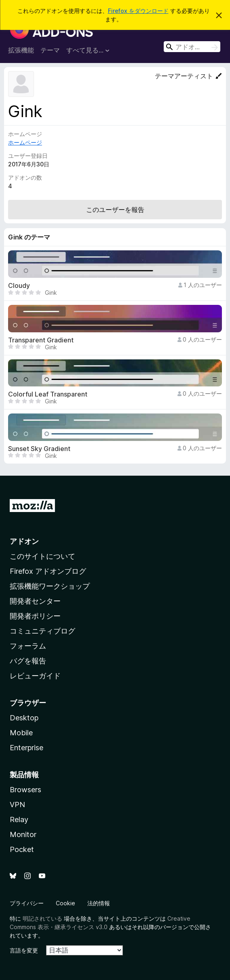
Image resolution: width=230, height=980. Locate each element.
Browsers (25, 790)
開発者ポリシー (35, 616)
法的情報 (99, 903)
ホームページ (25, 142)
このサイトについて (42, 556)
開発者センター (35, 601)
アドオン (24, 541)
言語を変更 (24, 950)
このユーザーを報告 (115, 210)
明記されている (42, 918)
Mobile (21, 733)
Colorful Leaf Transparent (48, 394)
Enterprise (26, 748)
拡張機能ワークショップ (50, 586)
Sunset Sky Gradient (39, 449)
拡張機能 (21, 50)
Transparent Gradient (41, 340)
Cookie (65, 903)
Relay (19, 819)
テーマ (50, 50)
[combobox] (192, 47)
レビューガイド (35, 676)
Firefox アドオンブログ (48, 571)
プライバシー (27, 903)
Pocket (22, 849)
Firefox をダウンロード (138, 11)
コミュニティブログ (42, 631)
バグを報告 (28, 661)
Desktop (24, 718)
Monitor (23, 834)
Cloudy (19, 286)
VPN (17, 805)
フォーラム (28, 646)
